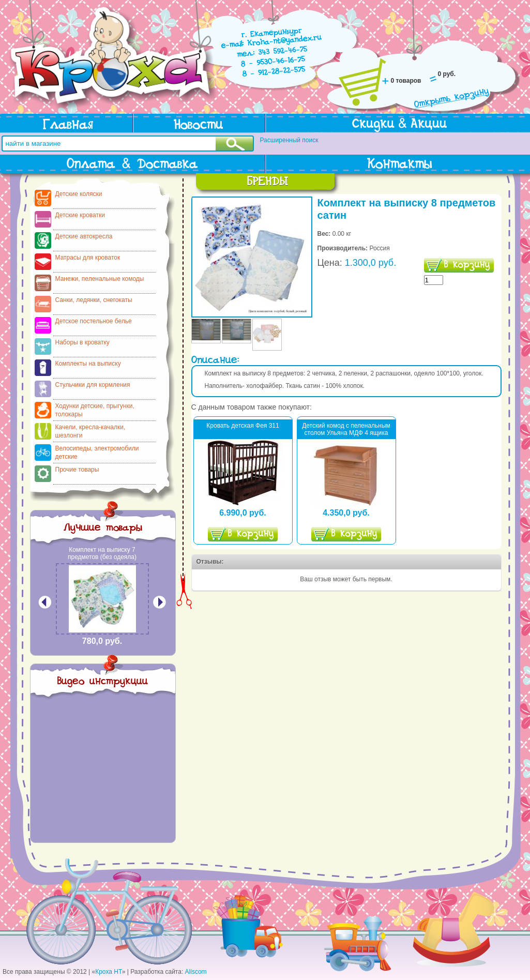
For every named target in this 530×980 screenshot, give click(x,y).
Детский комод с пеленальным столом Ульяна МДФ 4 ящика (346, 429)
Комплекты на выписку (88, 364)
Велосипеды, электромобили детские (97, 453)
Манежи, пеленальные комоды (100, 279)
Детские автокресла (84, 236)
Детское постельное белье (94, 321)
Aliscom (196, 972)
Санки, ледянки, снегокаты (94, 300)
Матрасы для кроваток (88, 258)
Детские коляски (79, 194)
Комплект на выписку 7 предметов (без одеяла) (102, 553)
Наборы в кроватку (82, 342)
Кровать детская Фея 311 (243, 426)
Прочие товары (77, 470)
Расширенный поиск (289, 140)
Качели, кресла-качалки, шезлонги (90, 431)
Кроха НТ (109, 972)
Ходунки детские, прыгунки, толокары (95, 410)
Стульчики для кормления (93, 385)
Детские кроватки (80, 215)
